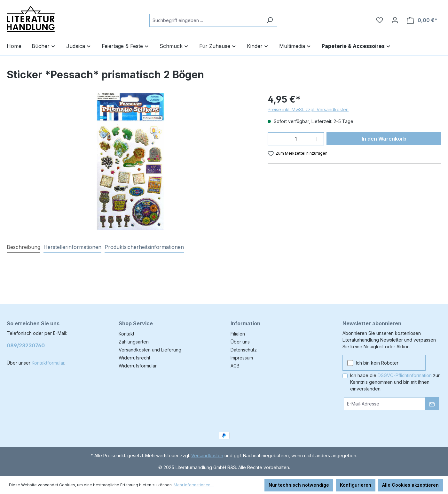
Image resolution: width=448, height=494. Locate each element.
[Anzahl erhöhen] (317, 139)
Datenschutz (244, 350)
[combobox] (206, 20)
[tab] (24, 247)
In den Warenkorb (384, 139)
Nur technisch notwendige (299, 485)
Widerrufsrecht (134, 358)
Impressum (242, 358)
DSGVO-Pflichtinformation (405, 375)
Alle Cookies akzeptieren (410, 485)
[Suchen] (270, 20)
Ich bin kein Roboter (377, 363)
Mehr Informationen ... (194, 485)
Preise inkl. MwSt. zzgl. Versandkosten (308, 109)
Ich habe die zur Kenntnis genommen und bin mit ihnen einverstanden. (395, 382)
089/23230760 (26, 345)
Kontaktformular (48, 363)
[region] (131, 161)
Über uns (240, 342)
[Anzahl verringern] (274, 139)
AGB (235, 366)
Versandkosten (207, 455)
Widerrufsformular (138, 366)
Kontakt (126, 334)
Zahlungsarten (134, 342)
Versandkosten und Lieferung (150, 350)
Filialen (238, 334)
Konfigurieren (356, 485)
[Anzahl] (296, 139)
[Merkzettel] (380, 20)
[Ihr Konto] (395, 20)
